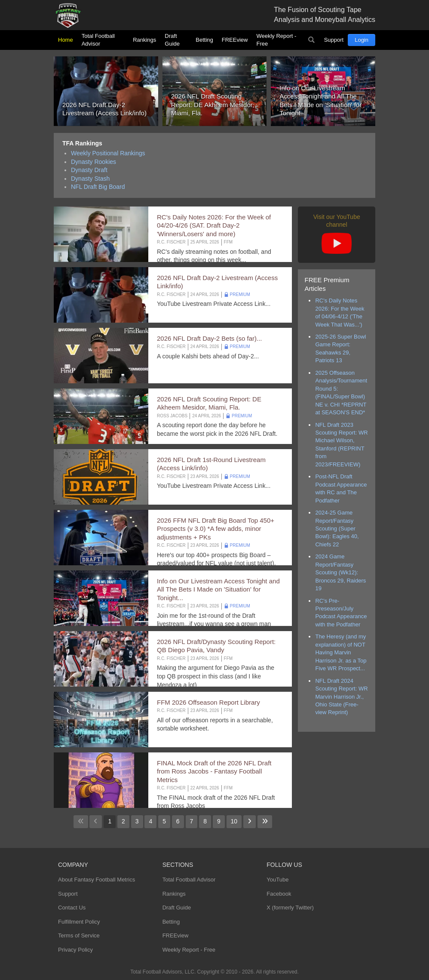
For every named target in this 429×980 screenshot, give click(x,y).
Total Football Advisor (98, 40)
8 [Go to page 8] (205, 821)
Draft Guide (172, 40)
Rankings (144, 40)
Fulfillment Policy (79, 922)
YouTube (277, 880)
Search (312, 40)
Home (66, 40)
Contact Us (72, 908)
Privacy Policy (75, 950)
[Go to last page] (265, 822)
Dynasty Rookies (93, 162)
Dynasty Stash (90, 179)
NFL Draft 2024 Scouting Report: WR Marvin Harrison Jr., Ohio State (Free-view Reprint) (341, 697)
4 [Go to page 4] (150, 821)
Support (334, 40)
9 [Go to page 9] (219, 821)
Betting (204, 40)
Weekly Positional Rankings (108, 153)
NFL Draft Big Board (98, 187)
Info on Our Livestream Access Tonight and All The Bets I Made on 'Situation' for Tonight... (218, 589)
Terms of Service (79, 935)
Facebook (279, 894)
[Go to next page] (250, 822)
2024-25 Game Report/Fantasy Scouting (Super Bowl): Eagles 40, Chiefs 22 (337, 529)
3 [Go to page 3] (137, 821)
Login (362, 40)
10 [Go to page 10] (234, 821)
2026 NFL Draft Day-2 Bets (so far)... (210, 338)
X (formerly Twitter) (290, 908)
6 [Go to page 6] (178, 821)
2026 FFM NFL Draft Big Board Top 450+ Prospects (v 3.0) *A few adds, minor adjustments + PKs (216, 529)
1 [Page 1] (110, 821)
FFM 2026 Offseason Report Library (208, 702)
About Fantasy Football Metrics (97, 880)
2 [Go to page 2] (123, 821)
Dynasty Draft (89, 170)
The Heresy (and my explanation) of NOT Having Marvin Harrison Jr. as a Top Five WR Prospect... (341, 652)
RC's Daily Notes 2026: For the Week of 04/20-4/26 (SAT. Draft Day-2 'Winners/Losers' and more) (214, 225)
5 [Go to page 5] (164, 821)
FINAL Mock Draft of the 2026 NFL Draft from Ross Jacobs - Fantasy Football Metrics (214, 771)
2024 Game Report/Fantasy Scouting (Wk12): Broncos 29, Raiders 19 (340, 572)
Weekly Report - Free (276, 40)
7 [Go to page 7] (192, 821)
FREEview (235, 40)
